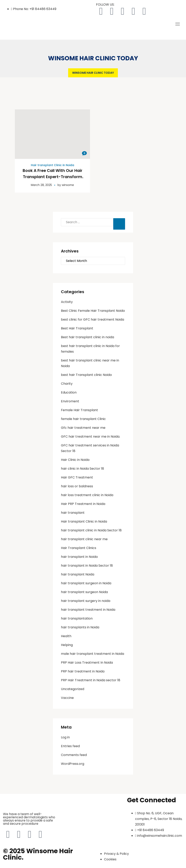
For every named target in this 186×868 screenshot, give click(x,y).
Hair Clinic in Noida (75, 459)
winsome (68, 185)
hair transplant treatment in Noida (88, 609)
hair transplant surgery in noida (86, 600)
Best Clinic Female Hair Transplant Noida (93, 310)
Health (66, 636)
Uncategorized (73, 689)
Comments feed (74, 754)
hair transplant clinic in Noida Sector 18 (91, 530)
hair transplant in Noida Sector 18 (87, 565)
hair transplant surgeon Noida (84, 592)
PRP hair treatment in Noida (83, 671)
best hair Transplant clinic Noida (86, 374)
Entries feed (70, 746)
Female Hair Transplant (79, 410)
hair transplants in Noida (80, 627)
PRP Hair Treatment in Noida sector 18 (91, 680)
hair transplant (73, 512)
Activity (67, 301)
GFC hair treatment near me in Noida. (90, 436)
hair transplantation (77, 618)
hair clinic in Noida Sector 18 (82, 468)
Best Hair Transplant (77, 328)
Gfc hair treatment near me (83, 427)
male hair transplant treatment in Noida (92, 653)
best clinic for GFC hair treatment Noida (92, 319)
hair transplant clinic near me (84, 539)
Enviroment (70, 401)
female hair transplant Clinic (83, 418)
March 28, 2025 (41, 185)
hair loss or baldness (77, 486)
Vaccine (67, 697)
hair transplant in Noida (79, 556)
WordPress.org (73, 763)
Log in (65, 737)
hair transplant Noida (78, 574)
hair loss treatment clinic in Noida (87, 495)
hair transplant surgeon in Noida (86, 583)
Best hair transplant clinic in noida (87, 337)
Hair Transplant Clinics (79, 548)
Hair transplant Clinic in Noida (52, 165)
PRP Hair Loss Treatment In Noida (87, 662)
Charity (67, 383)
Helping (67, 644)
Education (69, 392)
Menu (178, 24)
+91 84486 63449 (43, 9)
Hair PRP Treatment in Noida (83, 503)
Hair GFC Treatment (77, 477)
